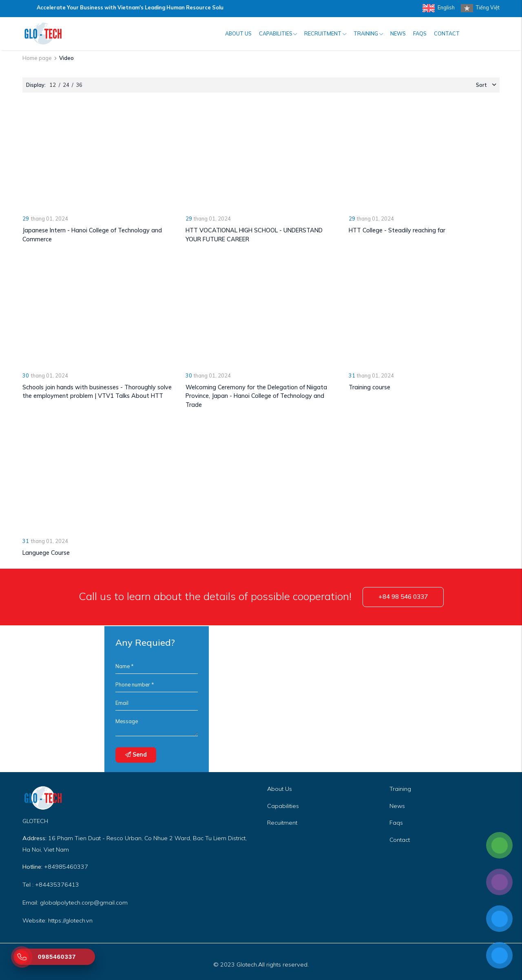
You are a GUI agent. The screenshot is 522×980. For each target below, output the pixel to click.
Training (368, 33)
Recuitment (282, 823)
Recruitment (325, 33)
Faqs (396, 823)
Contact (447, 33)
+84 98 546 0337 (403, 597)
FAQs (420, 33)
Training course (369, 387)
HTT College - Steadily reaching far (397, 230)
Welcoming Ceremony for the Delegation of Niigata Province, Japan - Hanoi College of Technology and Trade (256, 396)
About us (238, 33)
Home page (37, 58)
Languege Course (46, 553)
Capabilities (278, 33)
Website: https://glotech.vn (58, 920)
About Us (280, 789)
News (398, 33)
